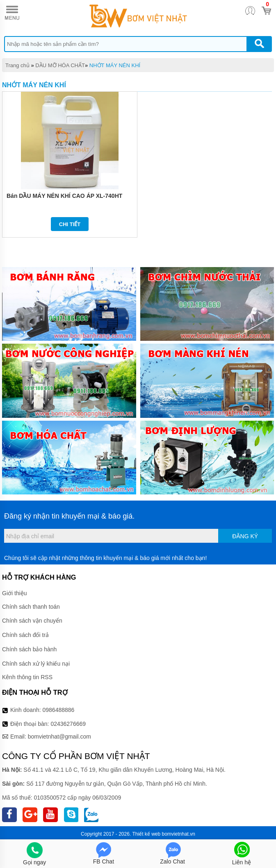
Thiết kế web (147, 834)
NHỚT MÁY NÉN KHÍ (115, 65)
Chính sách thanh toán (31, 607)
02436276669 (68, 724)
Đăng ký (245, 536)
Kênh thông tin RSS (27, 677)
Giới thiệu (15, 593)
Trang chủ (17, 65)
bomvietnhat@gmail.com (59, 737)
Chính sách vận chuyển (32, 621)
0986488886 (59, 710)
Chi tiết (70, 224)
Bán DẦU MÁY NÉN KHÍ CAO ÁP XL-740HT (64, 196)
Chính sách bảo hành (29, 649)
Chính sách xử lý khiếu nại (36, 664)
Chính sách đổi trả (25, 635)
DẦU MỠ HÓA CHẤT (60, 65)
